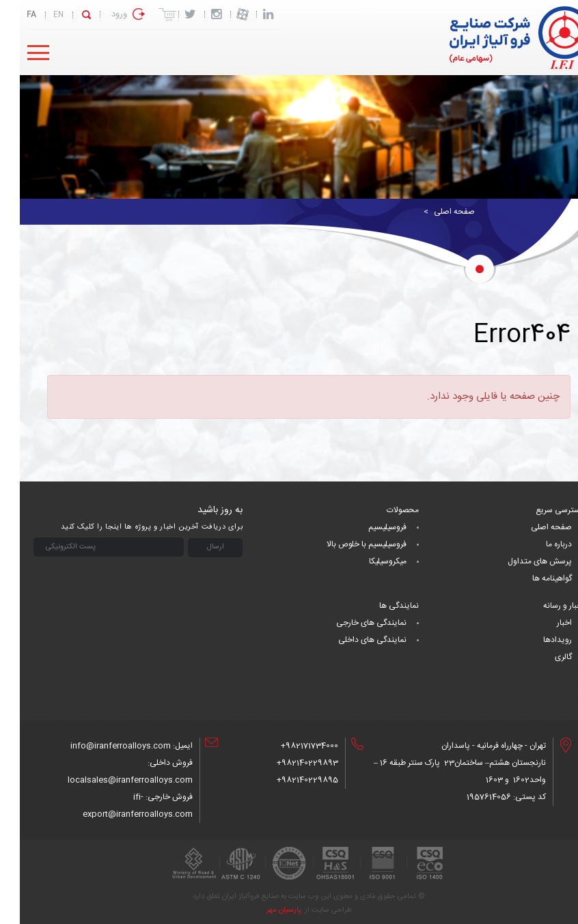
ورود (99, 14)
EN (39, 15)
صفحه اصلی (435, 212)
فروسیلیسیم (368, 527)
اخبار (545, 623)
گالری (543, 657)
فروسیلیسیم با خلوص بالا (347, 544)
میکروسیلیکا (368, 561)
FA (12, 15)
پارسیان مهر (264, 910)
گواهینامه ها (532, 578)
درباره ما (539, 544)
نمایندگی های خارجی (352, 623)
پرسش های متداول (520, 561)
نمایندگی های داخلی (353, 640)
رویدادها (538, 640)
